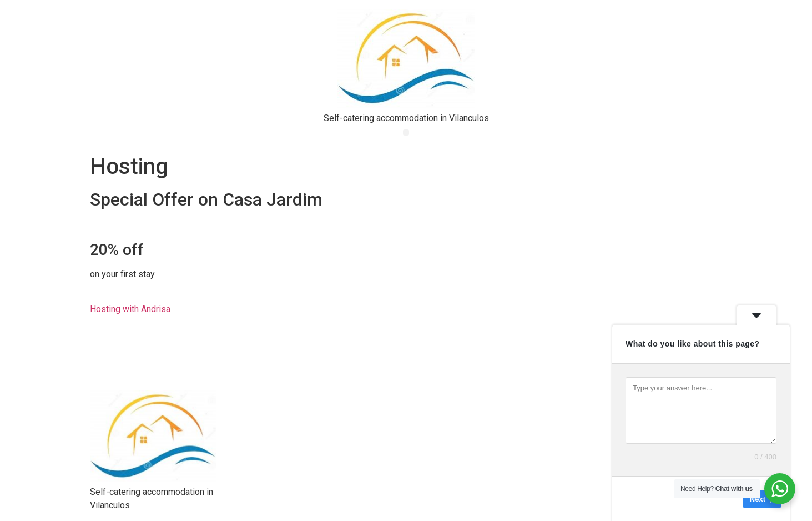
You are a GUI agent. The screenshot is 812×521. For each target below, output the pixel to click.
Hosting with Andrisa (130, 309)
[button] (406, 132)
